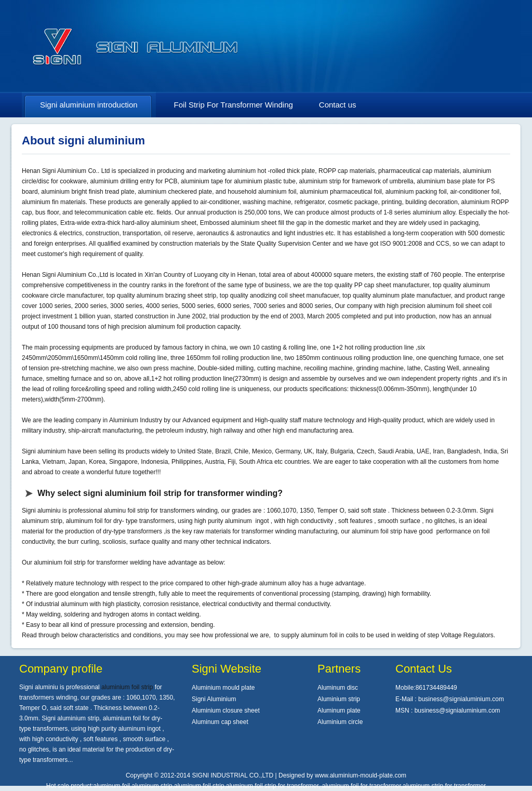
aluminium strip (320, 181)
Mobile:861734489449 (426, 688)
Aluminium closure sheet (226, 710)
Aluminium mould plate (223, 688)
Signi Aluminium (214, 699)
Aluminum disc (338, 688)
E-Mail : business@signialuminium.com (450, 699)
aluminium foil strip (59, 562)
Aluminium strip (339, 699)
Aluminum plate (339, 710)
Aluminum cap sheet (220, 722)
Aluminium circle (340, 722)
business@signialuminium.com (457, 710)
